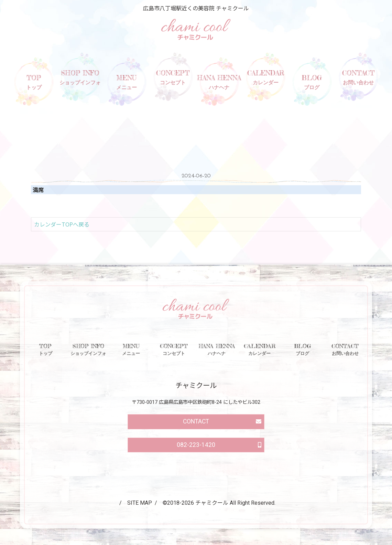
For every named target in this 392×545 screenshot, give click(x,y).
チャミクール (212, 503)
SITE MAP (140, 503)
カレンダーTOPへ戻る (62, 224)
